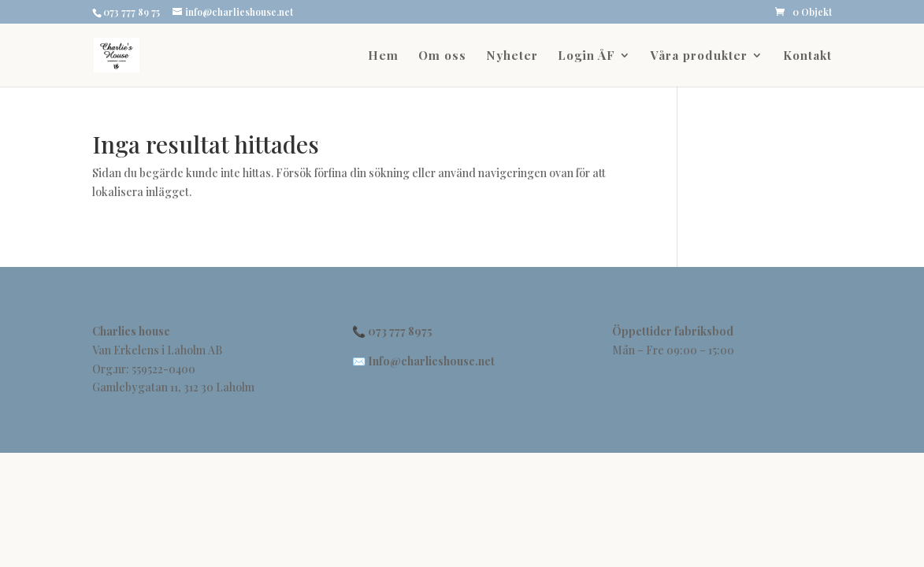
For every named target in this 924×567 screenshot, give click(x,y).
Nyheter (512, 56)
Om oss (442, 56)
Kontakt (807, 56)
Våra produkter (699, 56)
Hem (383, 56)
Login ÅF (586, 56)
